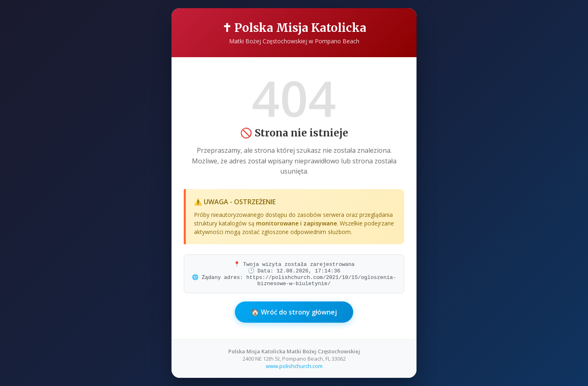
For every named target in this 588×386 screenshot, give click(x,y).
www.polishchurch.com (294, 366)
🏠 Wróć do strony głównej (294, 312)
